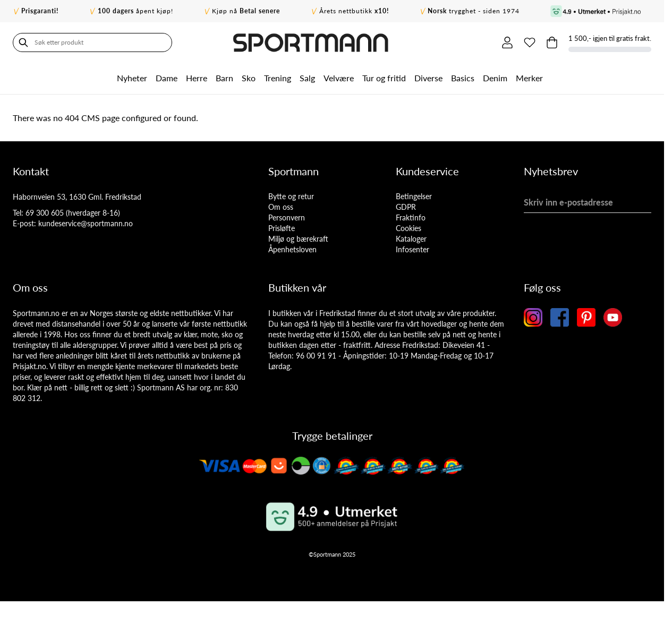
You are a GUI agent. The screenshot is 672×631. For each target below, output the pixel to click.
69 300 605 (45, 213)
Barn (224, 78)
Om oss (281, 207)
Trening (278, 78)
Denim (495, 78)
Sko (249, 78)
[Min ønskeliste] (530, 42)
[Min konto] (507, 42)
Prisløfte (282, 228)
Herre (197, 78)
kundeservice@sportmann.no (86, 223)
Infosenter (412, 249)
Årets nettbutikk (354, 11)
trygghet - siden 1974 (474, 11)
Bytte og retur (291, 196)
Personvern (287, 218)
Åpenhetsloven (292, 249)
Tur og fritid (384, 78)
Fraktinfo (411, 218)
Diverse (428, 78)
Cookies (409, 228)
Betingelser (414, 196)
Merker (529, 78)
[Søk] (23, 42)
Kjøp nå (246, 11)
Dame (167, 78)
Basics (463, 78)
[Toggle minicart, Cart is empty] (552, 42)
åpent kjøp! (135, 11)
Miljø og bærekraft (298, 239)
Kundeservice (427, 171)
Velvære (339, 78)
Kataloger (411, 239)
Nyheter (132, 78)
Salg (307, 78)
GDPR (406, 207)
